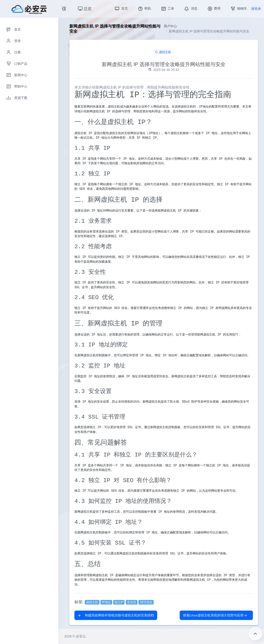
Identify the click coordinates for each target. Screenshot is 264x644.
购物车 (238, 8)
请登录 (256, 9)
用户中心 (170, 26)
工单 (167, 8)
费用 (214, 8)
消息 (190, 8)
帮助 (144, 8)
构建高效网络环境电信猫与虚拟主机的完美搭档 (116, 615)
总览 (85, 9)
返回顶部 (255, 634)
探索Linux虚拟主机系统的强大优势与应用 (215, 615)
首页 (121, 8)
